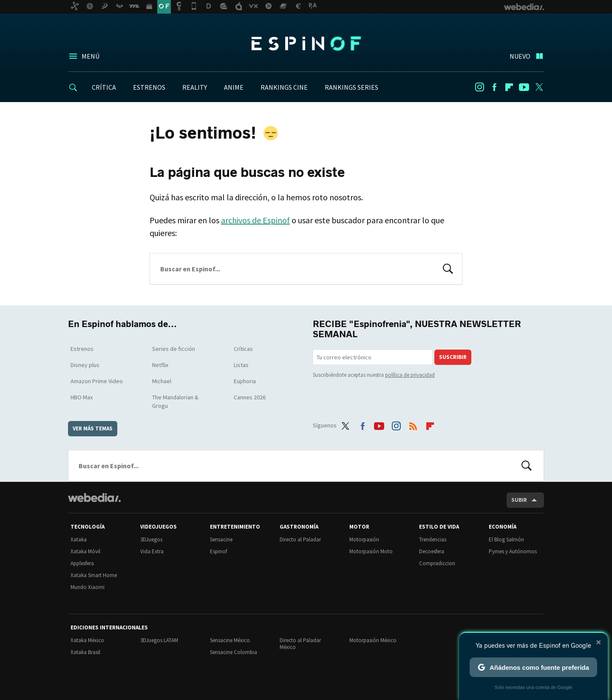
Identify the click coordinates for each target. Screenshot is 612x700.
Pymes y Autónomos (513, 551)
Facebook (494, 87)
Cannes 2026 (250, 397)
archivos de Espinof (255, 220)
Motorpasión (364, 539)
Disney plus (85, 365)
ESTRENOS (149, 87)
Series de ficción (174, 349)
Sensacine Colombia (234, 652)
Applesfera (82, 563)
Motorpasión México (373, 640)
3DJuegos (151, 539)
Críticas (243, 349)
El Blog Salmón (506, 539)
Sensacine (221, 539)
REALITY (195, 87)
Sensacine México (230, 640)
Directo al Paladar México (300, 644)
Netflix (160, 365)
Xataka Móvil (85, 551)
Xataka (79, 539)
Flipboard (509, 87)
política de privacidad (410, 375)
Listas (241, 365)
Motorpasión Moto (371, 551)
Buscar (448, 268)
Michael (162, 381)
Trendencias (433, 539)
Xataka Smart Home (94, 575)
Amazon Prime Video (97, 381)
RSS (413, 424)
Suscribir (453, 357)
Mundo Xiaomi (88, 587)
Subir (519, 500)
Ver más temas (93, 428)
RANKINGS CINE (284, 87)
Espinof (306, 43)
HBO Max (82, 397)
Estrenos (82, 349)
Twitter (539, 87)
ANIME (234, 87)
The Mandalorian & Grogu (175, 401)
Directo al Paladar (300, 539)
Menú (91, 56)
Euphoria (245, 381)
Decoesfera (432, 551)
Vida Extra (152, 551)
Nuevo (520, 56)
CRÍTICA (104, 87)
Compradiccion (437, 563)
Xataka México (87, 640)
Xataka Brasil (85, 652)
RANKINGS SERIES (351, 87)
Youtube (524, 87)
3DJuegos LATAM (159, 640)
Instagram (479, 87)
